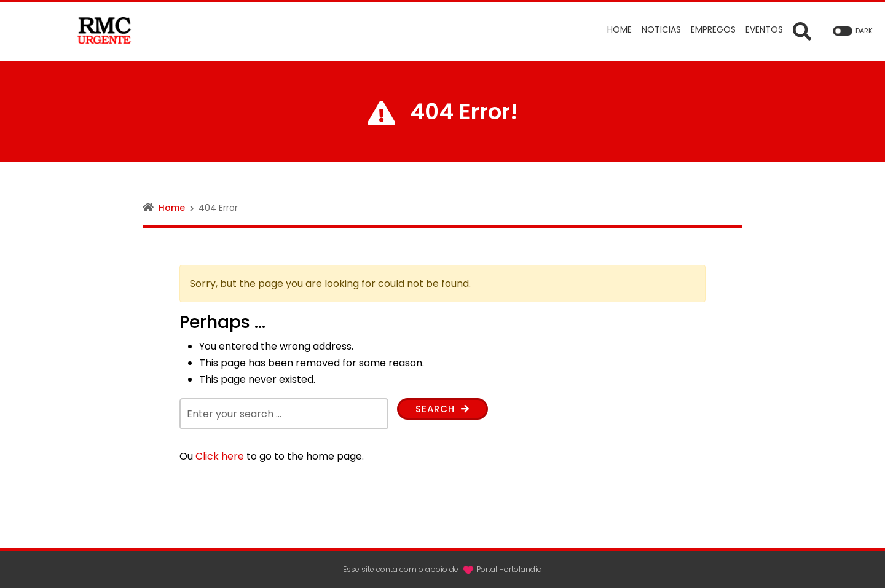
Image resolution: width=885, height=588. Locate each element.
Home (172, 208)
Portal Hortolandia (509, 569)
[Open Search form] (802, 31)
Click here (220, 456)
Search (444, 410)
